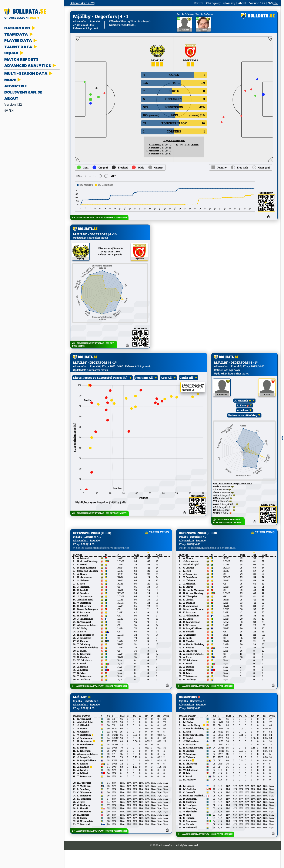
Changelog (213, 3)
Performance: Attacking (243, 431)
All (151, 394)
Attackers (243, 426)
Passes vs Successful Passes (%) (105, 394)
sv (6, 111)
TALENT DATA (21, 47)
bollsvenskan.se (23, 92)
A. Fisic (243, 422)
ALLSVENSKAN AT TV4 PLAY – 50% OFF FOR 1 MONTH (102, 217)
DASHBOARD (20, 28)
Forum (198, 3)
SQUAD (14, 53)
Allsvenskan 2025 (82, 3)
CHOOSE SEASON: (21, 18)
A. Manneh (243, 416)
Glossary (229, 3)
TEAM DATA (19, 34)
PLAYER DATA (21, 40)
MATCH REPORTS (21, 59)
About (11, 99)
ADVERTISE (15, 86)
